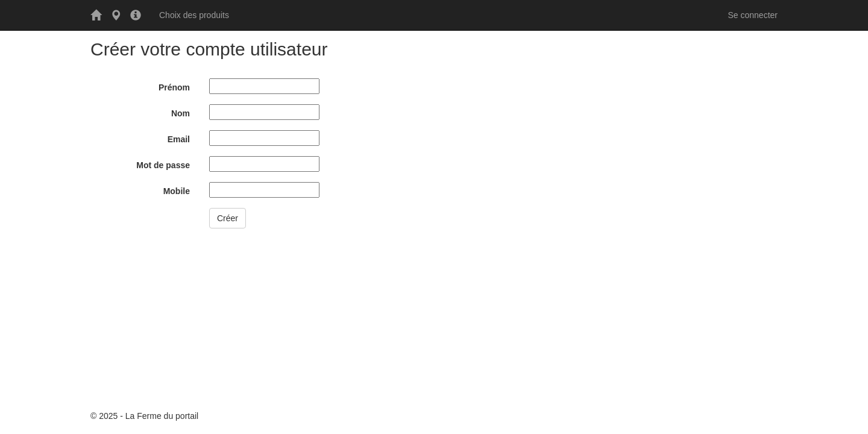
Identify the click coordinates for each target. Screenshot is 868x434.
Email (179, 139)
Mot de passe (163, 165)
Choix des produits (194, 15)
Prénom (174, 87)
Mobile (177, 191)
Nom (181, 113)
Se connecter (753, 15)
